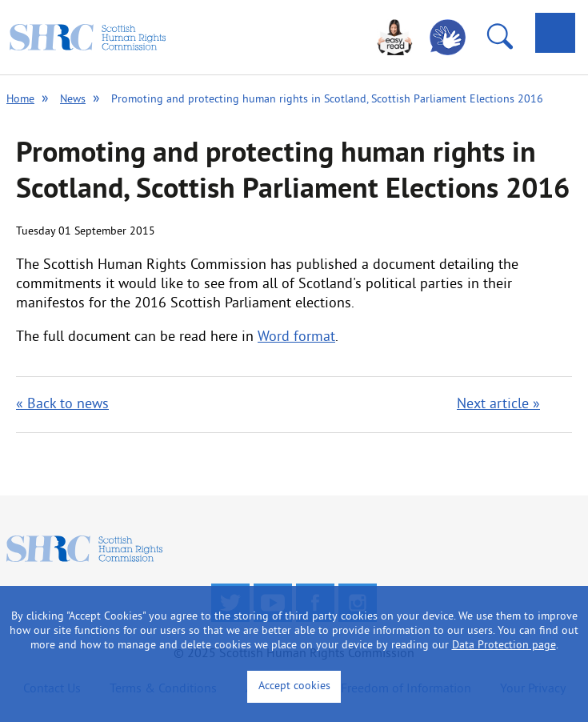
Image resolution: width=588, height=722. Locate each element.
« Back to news (62, 405)
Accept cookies (294, 686)
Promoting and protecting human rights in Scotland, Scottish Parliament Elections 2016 (327, 100)
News (73, 100)
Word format (296, 337)
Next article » (498, 405)
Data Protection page (504, 646)
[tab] (555, 33)
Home (20, 100)
